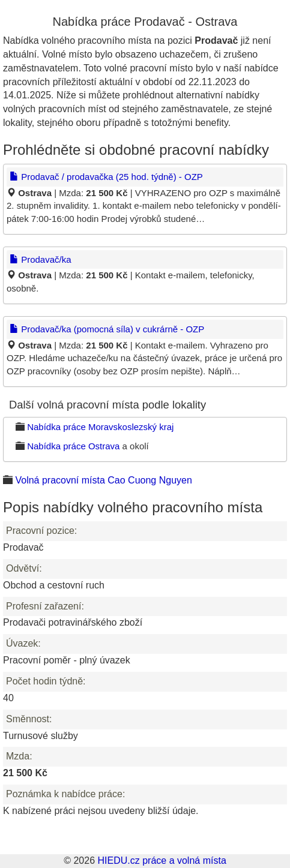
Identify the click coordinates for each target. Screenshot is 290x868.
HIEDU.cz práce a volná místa (162, 861)
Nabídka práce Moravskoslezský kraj (100, 427)
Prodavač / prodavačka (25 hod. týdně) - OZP (106, 177)
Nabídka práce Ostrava (73, 446)
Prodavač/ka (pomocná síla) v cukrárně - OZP (107, 329)
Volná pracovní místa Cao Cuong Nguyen (103, 480)
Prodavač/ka (41, 259)
